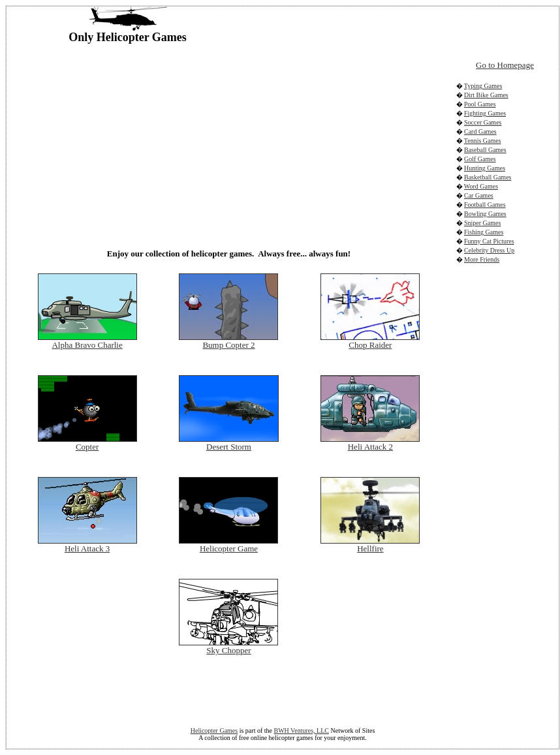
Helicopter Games (214, 731)
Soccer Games (483, 122)
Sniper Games (482, 223)
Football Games (485, 205)
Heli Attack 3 (87, 548)
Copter (87, 447)
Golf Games (480, 159)
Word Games (481, 186)
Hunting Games (485, 168)
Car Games (479, 195)
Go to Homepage (505, 65)
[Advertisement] (186, 143)
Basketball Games (488, 177)
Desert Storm (229, 447)
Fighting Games (485, 113)
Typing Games (483, 86)
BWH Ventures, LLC (301, 731)
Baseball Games (485, 150)
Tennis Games (483, 141)
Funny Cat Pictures (489, 241)
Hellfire (370, 548)
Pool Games (480, 104)
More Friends (482, 259)
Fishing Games (484, 232)
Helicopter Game (229, 548)
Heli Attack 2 (370, 447)
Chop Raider (370, 345)
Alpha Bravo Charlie (87, 345)
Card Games (480, 131)
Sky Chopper (228, 650)
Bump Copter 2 (228, 345)
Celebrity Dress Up (489, 250)
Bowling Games (485, 214)
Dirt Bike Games (486, 95)
